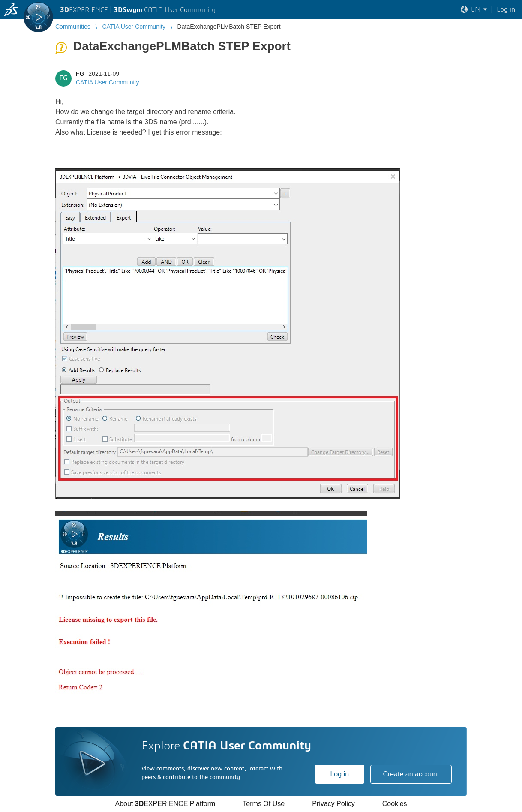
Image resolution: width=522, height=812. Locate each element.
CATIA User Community (108, 82)
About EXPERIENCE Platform (165, 804)
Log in (339, 774)
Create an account (411, 774)
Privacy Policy (333, 804)
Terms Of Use (264, 804)
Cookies (395, 804)
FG (80, 74)
